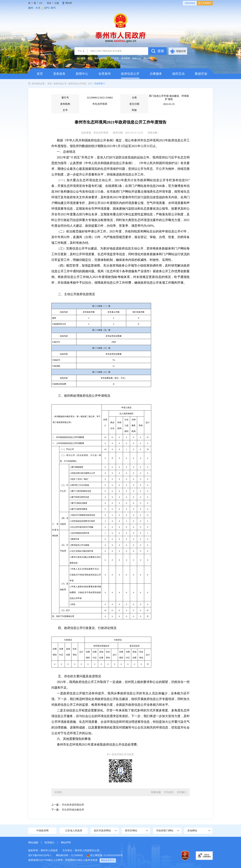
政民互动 (178, 74)
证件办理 (114, 58)
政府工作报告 (101, 58)
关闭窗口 (182, 792)
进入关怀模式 (205, 3)
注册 (57, 3)
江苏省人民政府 (74, 831)
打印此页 (169, 792)
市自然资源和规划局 (73, 805)
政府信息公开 (130, 75)
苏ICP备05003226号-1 (40, 855)
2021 (90, 84)
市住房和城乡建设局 (73, 810)
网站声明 (66, 843)
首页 (40, 74)
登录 (49, 3)
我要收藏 (156, 792)
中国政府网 (42, 831)
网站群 (69, 3)
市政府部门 (100, 84)
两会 (90, 58)
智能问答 (181, 51)
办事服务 (156, 74)
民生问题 (148, 58)
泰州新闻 (126, 58)
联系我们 (49, 843)
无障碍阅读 (190, 3)
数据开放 (201, 74)
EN (41, 3)
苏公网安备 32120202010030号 (105, 856)
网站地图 (33, 843)
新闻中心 (82, 74)
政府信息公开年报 (77, 84)
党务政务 (59, 74)
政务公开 (137, 58)
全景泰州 (105, 74)
